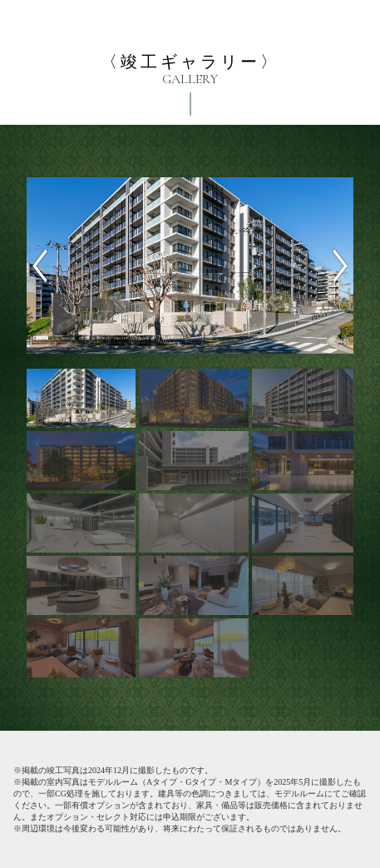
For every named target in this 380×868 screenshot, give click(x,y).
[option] (190, 265)
